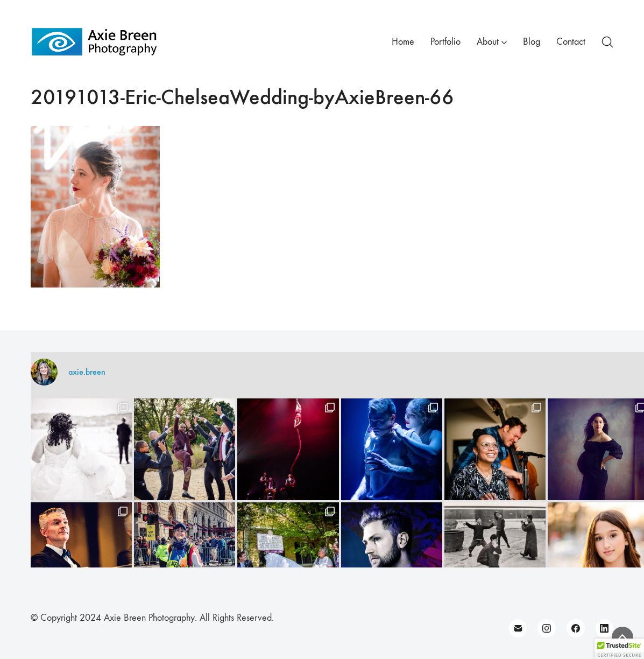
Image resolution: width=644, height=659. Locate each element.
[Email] (518, 628)
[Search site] (607, 42)
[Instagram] (547, 628)
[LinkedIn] (605, 628)
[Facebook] (576, 628)
